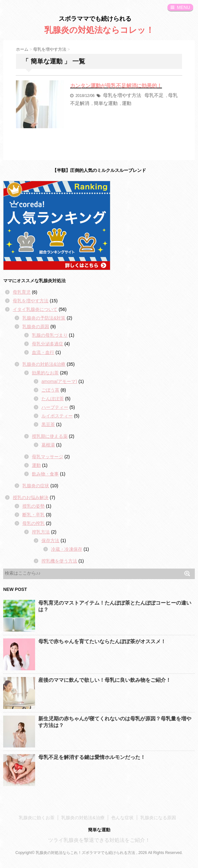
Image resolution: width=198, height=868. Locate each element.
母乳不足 (154, 95)
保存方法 (50, 541)
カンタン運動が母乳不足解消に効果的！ (116, 86)
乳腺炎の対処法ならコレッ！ (99, 30)
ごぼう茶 (50, 390)
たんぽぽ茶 (53, 399)
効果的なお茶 (45, 373)
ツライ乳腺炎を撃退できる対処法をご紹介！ (99, 840)
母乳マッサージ (48, 457)
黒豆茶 (48, 424)
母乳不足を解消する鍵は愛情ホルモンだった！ (92, 757)
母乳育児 (22, 292)
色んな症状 (122, 818)
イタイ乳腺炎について (35, 309)
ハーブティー (55, 407)
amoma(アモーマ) (59, 381)
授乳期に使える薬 (50, 436)
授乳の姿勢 (33, 506)
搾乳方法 (41, 532)
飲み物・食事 (45, 474)
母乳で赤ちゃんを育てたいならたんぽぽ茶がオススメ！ (102, 641)
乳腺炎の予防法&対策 (44, 318)
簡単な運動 (106, 103)
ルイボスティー (57, 416)
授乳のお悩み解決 (31, 497)
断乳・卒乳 (33, 515)
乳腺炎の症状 (36, 486)
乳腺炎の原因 (36, 327)
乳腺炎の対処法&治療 (44, 364)
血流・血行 (43, 352)
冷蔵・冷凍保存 (67, 549)
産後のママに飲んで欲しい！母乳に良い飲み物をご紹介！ (105, 680)
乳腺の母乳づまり (50, 335)
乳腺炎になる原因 (158, 818)
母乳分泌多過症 (48, 344)
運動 (127, 103)
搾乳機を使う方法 (59, 561)
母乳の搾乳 (33, 523)
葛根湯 (48, 445)
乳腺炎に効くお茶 (37, 818)
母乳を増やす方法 (122, 95)
